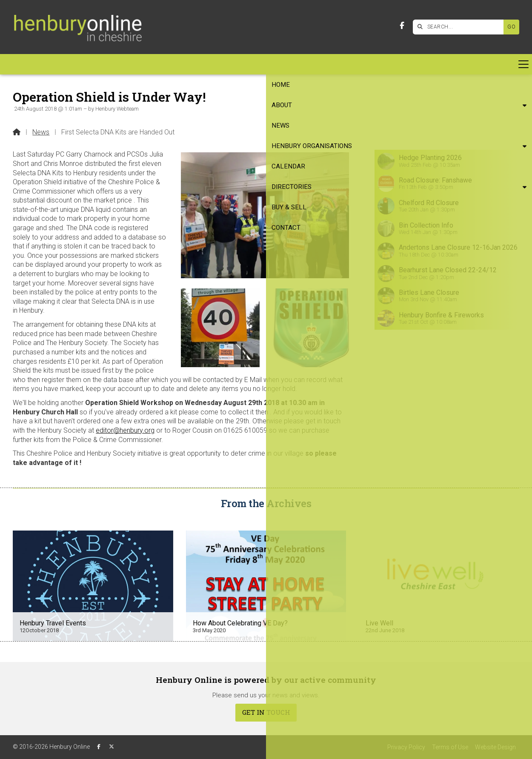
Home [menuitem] (27, 64)
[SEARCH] (460, 27)
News (41, 132)
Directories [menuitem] (277, 64)
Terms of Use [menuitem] (450, 747)
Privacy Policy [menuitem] (406, 747)
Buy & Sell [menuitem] (332, 64)
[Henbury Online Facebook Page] (402, 26)
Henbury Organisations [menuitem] (155, 64)
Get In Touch (266, 712)
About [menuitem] (57, 64)
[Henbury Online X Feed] (112, 747)
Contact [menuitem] (375, 64)
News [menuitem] (94, 64)
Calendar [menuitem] (230, 64)
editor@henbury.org (125, 430)
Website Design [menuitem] (495, 747)
